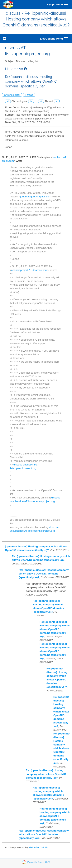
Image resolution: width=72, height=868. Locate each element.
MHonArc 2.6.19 (38, 847)
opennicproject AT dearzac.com (29, 270)
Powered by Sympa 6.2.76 (39, 862)
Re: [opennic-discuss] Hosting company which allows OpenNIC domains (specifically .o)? (44, 574)
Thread (29, 95)
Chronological (12, 95)
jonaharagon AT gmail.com (36, 197)
